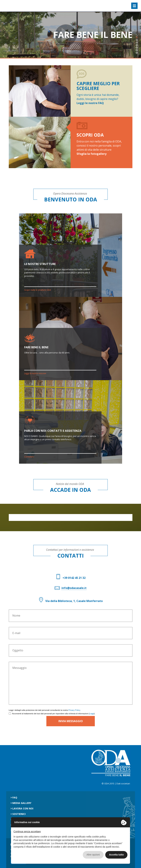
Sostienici (19, 814)
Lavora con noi (23, 808)
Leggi (92, 714)
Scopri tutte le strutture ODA (38, 290)
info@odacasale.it (74, 588)
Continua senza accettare (27, 831)
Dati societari (123, 783)
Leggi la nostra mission (35, 373)
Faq (15, 797)
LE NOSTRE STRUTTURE (40, 264)
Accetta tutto (116, 855)
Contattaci (29, 457)
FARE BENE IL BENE (36, 347)
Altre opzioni (93, 855)
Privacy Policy (74, 710)
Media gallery (22, 803)
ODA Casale (11, 6)
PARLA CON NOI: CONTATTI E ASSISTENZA (53, 431)
